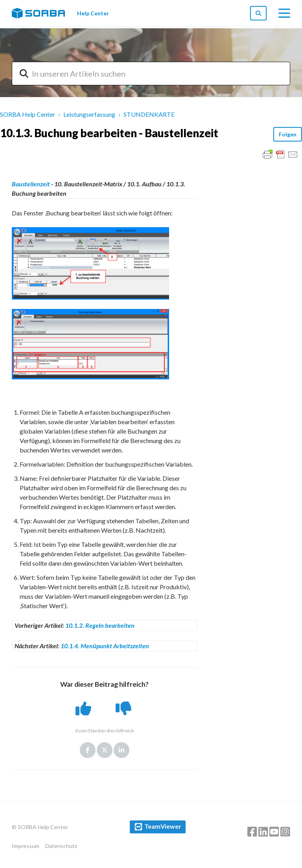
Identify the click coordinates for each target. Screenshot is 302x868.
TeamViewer (163, 826)
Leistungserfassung (89, 114)
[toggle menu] (284, 13)
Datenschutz (61, 846)
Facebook (88, 750)
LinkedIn (122, 750)
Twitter (105, 750)
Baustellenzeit (31, 184)
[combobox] (151, 74)
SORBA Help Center (28, 114)
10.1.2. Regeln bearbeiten (100, 625)
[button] (84, 708)
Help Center (93, 13)
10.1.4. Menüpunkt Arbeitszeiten (105, 646)
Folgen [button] (288, 134)
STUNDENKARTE (149, 114)
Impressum (26, 846)
